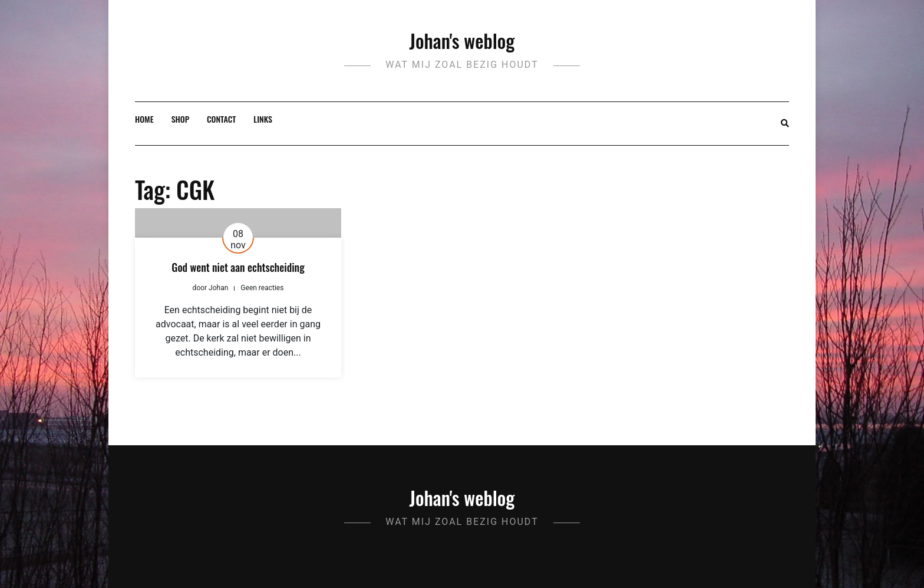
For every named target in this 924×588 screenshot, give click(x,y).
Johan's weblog (462, 40)
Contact (221, 119)
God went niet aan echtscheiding (238, 267)
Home (144, 119)
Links (263, 119)
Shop (180, 119)
